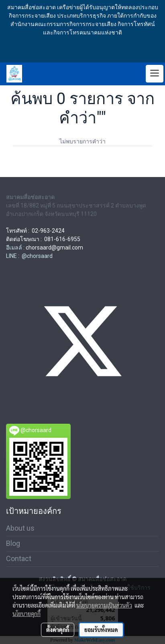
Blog (13, 543)
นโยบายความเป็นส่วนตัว (104, 605)
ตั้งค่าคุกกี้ (58, 630)
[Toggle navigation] (155, 74)
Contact (19, 558)
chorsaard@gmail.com (54, 248)
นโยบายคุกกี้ (26, 614)
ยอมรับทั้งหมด (101, 630)
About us (20, 528)
